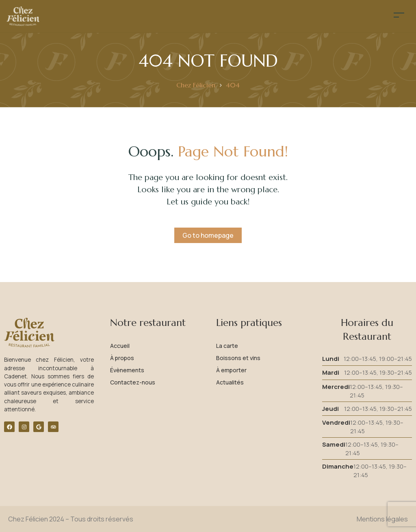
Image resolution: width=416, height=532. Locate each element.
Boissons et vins (238, 358)
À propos (122, 358)
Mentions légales (382, 519)
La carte (227, 346)
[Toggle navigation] (399, 15)
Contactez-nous (133, 382)
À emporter (231, 370)
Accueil (120, 346)
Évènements (127, 370)
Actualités (230, 382)
